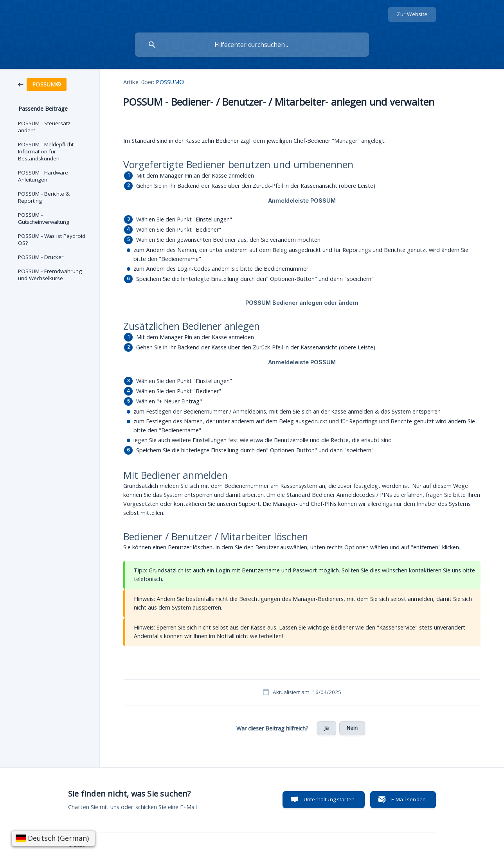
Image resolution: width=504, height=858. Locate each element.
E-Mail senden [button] (409, 799)
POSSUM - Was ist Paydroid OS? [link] (52, 239)
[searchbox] (252, 45)
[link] (42, 84)
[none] (412, 14)
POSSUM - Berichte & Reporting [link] (44, 197)
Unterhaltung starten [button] (329, 799)
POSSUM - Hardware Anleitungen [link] (43, 176)
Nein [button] (352, 728)
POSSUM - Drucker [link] (41, 257)
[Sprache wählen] (53, 838)
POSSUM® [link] (170, 82)
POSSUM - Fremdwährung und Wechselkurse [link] (50, 275)
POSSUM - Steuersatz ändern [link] (44, 127)
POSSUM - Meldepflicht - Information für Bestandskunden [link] (47, 151)
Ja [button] (327, 728)
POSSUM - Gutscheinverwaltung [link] (44, 218)
